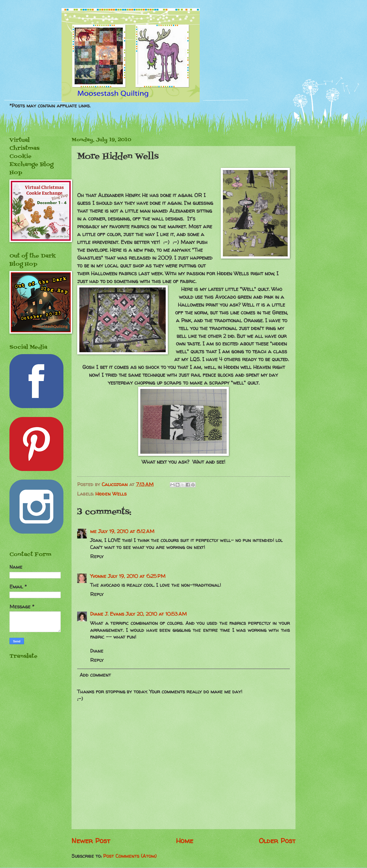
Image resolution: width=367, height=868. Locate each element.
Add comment (95, 675)
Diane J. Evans (107, 614)
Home (185, 841)
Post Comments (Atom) (130, 856)
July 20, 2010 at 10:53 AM (156, 614)
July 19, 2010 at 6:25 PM (137, 576)
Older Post (277, 841)
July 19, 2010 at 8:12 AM (126, 531)
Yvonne (98, 576)
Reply (97, 556)
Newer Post (91, 841)
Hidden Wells (111, 494)
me (93, 531)
